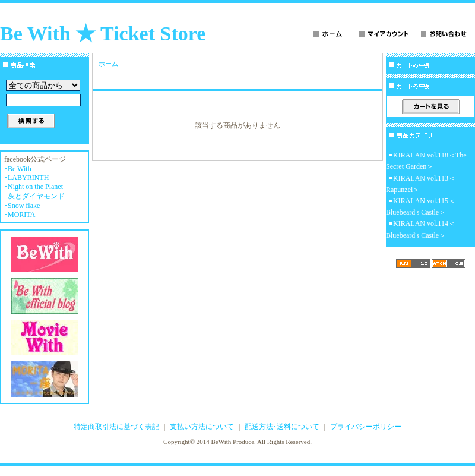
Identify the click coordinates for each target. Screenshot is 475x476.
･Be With (18, 169)
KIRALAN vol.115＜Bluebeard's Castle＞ (421, 207)
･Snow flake (22, 206)
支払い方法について (202, 427)
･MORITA (20, 215)
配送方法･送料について (282, 427)
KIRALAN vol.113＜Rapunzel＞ (421, 184)
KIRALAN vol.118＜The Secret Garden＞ (426, 161)
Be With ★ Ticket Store (103, 34)
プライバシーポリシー (366, 427)
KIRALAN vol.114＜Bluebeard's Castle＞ (421, 229)
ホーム (108, 64)
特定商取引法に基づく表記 (116, 427)
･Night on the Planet (34, 187)
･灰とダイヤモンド (34, 196)
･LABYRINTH (26, 178)
